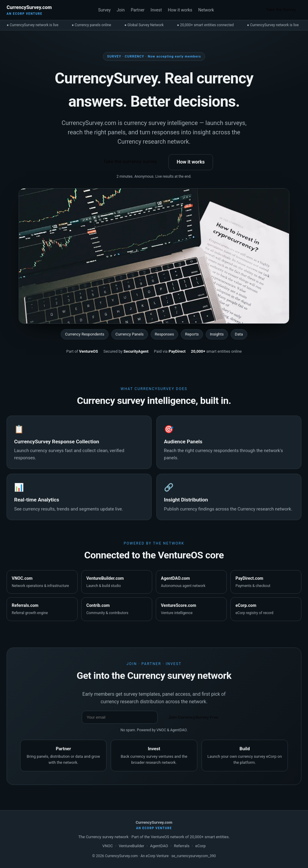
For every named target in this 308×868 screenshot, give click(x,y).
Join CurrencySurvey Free (193, 717)
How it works (180, 10)
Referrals (182, 846)
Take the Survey (281, 10)
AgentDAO (159, 846)
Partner (138, 10)
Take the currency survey (130, 162)
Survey (104, 10)
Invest (156, 10)
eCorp (200, 846)
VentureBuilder (132, 846)
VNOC (108, 846)
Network (206, 10)
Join (121, 10)
